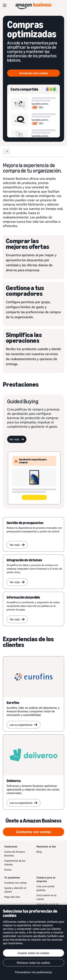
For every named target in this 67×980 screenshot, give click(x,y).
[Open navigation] (5, 5)
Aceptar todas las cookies (33, 953)
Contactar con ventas (34, 73)
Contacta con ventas (15, 883)
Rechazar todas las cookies (33, 963)
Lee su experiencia (23, 725)
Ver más (17, 439)
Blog (39, 852)
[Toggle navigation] (6, 151)
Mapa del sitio (12, 897)
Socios (8, 870)
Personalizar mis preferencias (33, 972)
